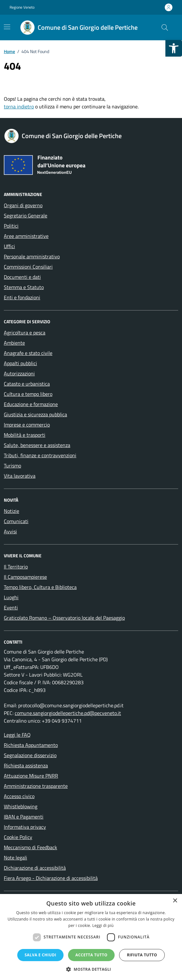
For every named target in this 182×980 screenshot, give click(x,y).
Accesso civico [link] (19, 796)
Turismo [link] (12, 466)
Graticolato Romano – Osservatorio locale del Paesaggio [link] (64, 618)
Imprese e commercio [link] (27, 425)
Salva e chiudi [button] (40, 955)
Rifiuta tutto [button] (142, 955)
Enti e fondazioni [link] (22, 297)
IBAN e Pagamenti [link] (24, 817)
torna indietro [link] (19, 106)
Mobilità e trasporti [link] (25, 435)
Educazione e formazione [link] (31, 404)
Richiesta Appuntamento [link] (31, 745)
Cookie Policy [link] (18, 837)
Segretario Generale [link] (26, 216)
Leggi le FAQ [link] (17, 735)
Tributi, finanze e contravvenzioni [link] (40, 455)
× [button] (175, 901)
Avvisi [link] (10, 531)
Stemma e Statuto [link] (24, 287)
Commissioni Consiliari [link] (28, 267)
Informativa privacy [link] (25, 827)
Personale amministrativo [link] (32, 256)
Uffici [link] (9, 246)
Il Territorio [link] (16, 567)
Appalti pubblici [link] (20, 363)
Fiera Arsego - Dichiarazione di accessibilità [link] (51, 878)
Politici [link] (11, 226)
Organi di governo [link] (23, 205)
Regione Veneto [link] (22, 7)
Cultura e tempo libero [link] (28, 394)
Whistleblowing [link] (21, 806)
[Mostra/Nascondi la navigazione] (7, 27)
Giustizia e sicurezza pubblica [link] (35, 414)
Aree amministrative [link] (26, 236)
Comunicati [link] (16, 521)
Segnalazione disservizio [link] (30, 755)
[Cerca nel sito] (165, 27)
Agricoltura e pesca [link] (25, 333)
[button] (91, 969)
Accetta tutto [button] (91, 955)
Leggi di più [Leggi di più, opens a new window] (103, 925)
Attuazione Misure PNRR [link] (31, 776)
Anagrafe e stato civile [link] (28, 353)
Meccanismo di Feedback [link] (30, 847)
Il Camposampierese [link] (25, 577)
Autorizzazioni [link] (19, 373)
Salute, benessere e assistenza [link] (37, 445)
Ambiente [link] (14, 343)
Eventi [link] (11, 608)
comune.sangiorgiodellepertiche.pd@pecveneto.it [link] (68, 713)
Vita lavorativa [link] (20, 476)
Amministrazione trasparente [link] (36, 786)
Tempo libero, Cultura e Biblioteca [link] (40, 587)
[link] (174, 48)
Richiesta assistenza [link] (26, 765)
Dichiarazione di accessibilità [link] (35, 868)
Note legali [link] (15, 858)
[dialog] (91, 937)
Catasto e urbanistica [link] (27, 384)
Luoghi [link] (11, 597)
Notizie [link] (11, 511)
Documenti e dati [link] (22, 277)
